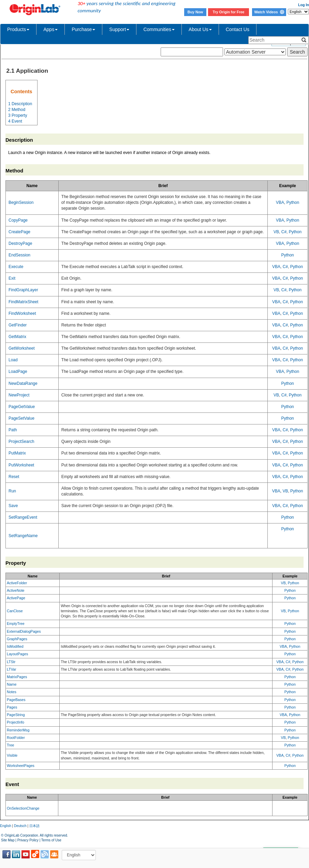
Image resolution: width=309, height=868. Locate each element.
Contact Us (238, 29)
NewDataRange (23, 383)
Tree (11, 745)
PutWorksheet (21, 465)
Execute (16, 267)
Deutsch (20, 826)
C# (284, 232)
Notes (12, 692)
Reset (14, 477)
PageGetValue (22, 407)
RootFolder (16, 738)
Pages (12, 707)
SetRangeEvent (23, 517)
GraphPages (17, 639)
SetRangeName (23, 536)
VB (276, 232)
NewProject (19, 395)
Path (13, 430)
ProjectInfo (16, 722)
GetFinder (18, 325)
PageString (16, 715)
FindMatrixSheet (23, 302)
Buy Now (195, 12)
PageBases (16, 700)
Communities (159, 29)
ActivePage (16, 598)
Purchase (83, 29)
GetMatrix (17, 337)
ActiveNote (16, 590)
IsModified (15, 646)
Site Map (8, 840)
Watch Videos (269, 12)
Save (13, 506)
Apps (50, 29)
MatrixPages (17, 677)
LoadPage (18, 372)
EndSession (19, 255)
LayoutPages (17, 654)
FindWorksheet (22, 313)
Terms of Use (51, 840)
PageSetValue (21, 418)
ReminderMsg (18, 730)
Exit (12, 278)
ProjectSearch (21, 442)
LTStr (11, 662)
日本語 (34, 826)
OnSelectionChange (23, 808)
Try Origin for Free (229, 12)
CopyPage (18, 220)
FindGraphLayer (23, 290)
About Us (200, 29)
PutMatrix (17, 453)
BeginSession (21, 202)
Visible (12, 755)
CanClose (15, 611)
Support (119, 29)
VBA (280, 202)
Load (13, 360)
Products (18, 29)
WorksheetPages (21, 766)
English (6, 826)
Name (12, 684)
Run (12, 491)
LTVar (11, 669)
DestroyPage (20, 243)
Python (293, 202)
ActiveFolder (17, 583)
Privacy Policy (28, 840)
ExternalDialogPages (24, 631)
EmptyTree (16, 624)
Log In (304, 5)
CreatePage (19, 232)
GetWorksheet (21, 348)
